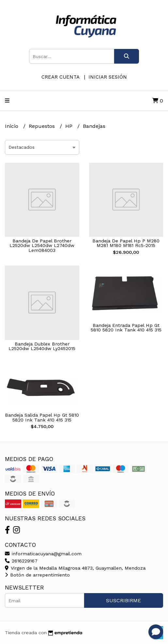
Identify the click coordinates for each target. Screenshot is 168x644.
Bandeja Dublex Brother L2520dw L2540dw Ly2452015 (42, 346)
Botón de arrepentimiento (37, 575)
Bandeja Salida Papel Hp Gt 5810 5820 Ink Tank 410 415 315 (42, 417)
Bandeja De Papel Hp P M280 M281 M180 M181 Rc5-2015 (126, 243)
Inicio (12, 126)
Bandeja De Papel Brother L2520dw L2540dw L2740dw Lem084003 (42, 245)
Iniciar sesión (108, 77)
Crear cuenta (60, 77)
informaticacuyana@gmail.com (43, 554)
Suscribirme (123, 600)
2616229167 (21, 561)
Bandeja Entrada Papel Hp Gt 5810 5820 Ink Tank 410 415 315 (126, 328)
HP (70, 126)
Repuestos (43, 126)
